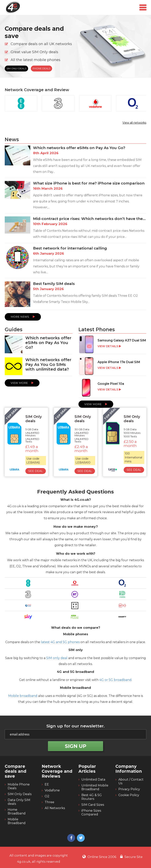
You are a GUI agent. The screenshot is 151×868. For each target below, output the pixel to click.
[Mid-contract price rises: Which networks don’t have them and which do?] (75, 230)
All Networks (55, 808)
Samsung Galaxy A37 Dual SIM (122, 340)
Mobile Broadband (17, 821)
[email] (75, 734)
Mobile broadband (23, 696)
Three (49, 802)
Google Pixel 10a (111, 384)
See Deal (36, 471)
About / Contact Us (131, 781)
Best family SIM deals (54, 284)
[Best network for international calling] (75, 262)
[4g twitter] (80, 838)
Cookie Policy (129, 795)
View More (22, 383)
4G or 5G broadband (115, 680)
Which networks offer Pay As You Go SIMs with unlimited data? (48, 364)
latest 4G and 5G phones (60, 642)
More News (23, 317)
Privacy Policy (129, 789)
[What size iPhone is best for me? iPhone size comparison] (75, 197)
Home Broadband (17, 811)
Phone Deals (41, 68)
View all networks (134, 123)
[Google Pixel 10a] (112, 388)
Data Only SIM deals (19, 802)
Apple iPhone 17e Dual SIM (119, 362)
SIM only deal (57, 658)
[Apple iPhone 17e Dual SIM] (112, 366)
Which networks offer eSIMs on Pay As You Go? (79, 148)
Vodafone (52, 790)
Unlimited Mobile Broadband (95, 787)
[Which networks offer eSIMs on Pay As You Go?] (75, 162)
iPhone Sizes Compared (91, 812)
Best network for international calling (70, 248)
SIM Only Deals (16, 68)
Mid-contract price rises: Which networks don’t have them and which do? (90, 219)
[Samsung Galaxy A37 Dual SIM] (112, 345)
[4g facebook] (71, 838)
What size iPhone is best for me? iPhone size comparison (89, 183)
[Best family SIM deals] (75, 296)
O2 (47, 796)
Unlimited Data (93, 779)
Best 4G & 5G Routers (92, 797)
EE (47, 784)
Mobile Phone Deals (19, 786)
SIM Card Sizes (93, 805)
